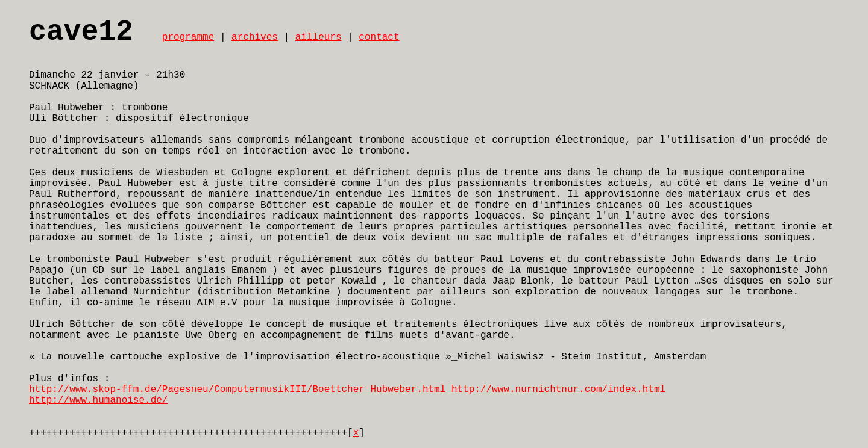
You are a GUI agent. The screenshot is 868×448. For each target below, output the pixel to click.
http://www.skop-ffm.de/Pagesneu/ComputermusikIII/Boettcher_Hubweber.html (240, 390)
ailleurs (319, 37)
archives (255, 37)
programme (188, 37)
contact (379, 37)
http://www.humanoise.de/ (98, 400)
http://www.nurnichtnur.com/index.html (558, 390)
